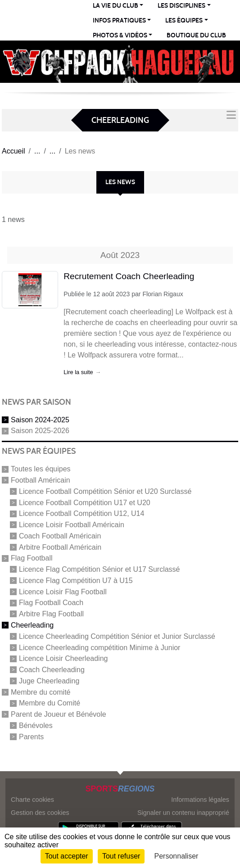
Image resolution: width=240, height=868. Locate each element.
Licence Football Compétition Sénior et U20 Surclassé (105, 491)
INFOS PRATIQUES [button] (119, 20)
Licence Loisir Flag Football (63, 591)
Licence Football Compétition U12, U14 (82, 513)
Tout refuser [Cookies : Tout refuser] (121, 856)
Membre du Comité (50, 703)
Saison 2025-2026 (40, 431)
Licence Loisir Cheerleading (63, 658)
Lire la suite (78, 372)
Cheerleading (32, 625)
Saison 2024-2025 (40, 419)
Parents (31, 736)
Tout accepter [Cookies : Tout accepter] (67, 856)
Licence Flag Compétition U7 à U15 (76, 581)
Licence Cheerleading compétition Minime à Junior (100, 647)
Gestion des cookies (40, 813)
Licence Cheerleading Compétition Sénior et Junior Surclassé (117, 636)
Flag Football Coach (51, 603)
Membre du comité (41, 692)
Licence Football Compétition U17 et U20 (85, 502)
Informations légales (200, 800)
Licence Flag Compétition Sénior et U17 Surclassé (100, 569)
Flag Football (32, 558)
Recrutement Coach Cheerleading (129, 276)
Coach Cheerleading (52, 670)
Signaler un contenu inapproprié (183, 813)
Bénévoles (36, 726)
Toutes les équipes (41, 469)
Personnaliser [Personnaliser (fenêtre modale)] (177, 856)
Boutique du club (196, 35)
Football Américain (41, 480)
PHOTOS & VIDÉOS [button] (120, 35)
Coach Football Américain (60, 536)
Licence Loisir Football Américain (72, 525)
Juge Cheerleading (49, 681)
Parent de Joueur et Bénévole (59, 714)
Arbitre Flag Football (51, 614)
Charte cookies (32, 800)
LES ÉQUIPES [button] (184, 20)
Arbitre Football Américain (60, 547)
